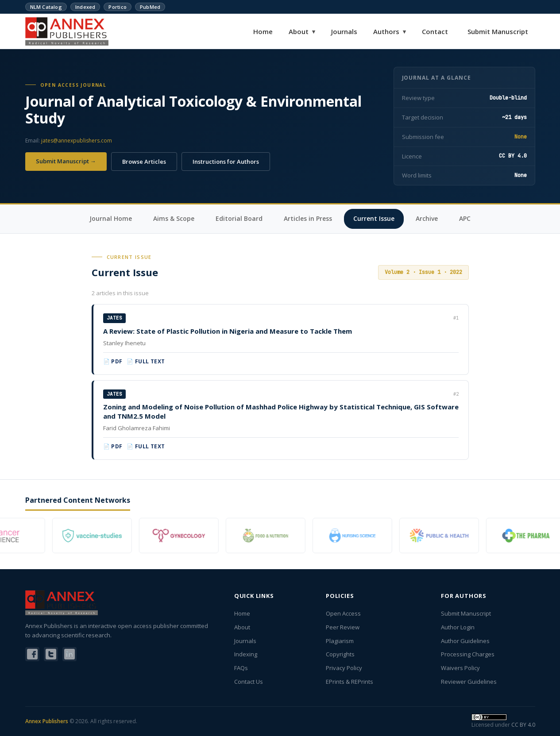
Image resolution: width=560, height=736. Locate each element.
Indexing (246, 654)
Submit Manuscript (498, 31)
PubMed (150, 7)
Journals (344, 31)
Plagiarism (340, 641)
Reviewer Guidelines (469, 682)
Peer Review (343, 627)
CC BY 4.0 (523, 725)
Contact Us (249, 682)
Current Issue (374, 218)
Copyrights (340, 654)
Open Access (343, 613)
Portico (118, 7)
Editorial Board (239, 218)
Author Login (458, 627)
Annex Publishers (47, 721)
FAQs (241, 668)
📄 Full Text (146, 361)
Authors (390, 31)
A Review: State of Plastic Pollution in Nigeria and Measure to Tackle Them (228, 331)
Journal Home (111, 218)
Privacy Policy (344, 668)
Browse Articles (144, 162)
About (302, 31)
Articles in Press (308, 218)
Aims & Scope (174, 218)
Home (263, 31)
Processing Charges (468, 654)
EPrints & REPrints (350, 682)
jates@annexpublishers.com (77, 141)
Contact (435, 31)
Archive (427, 218)
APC (465, 218)
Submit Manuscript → (66, 161)
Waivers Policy (460, 668)
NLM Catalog (46, 7)
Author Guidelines (465, 641)
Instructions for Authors (226, 162)
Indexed (85, 7)
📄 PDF (113, 361)
